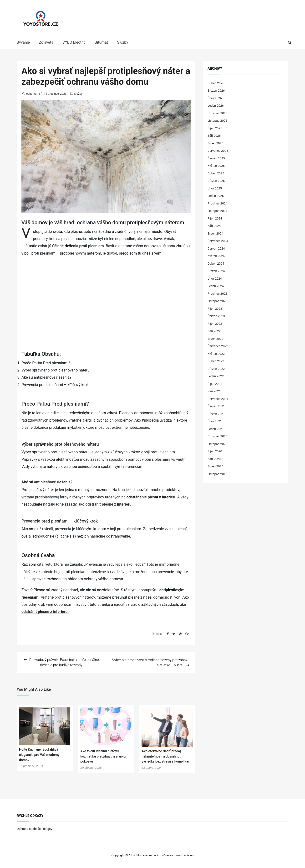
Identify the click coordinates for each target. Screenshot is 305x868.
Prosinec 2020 (217, 436)
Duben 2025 (216, 173)
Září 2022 (214, 331)
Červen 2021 (216, 406)
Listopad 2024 (217, 211)
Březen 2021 (216, 414)
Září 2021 (214, 391)
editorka (31, 94)
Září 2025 (214, 136)
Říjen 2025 (215, 128)
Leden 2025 (216, 196)
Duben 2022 (216, 361)
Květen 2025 (216, 166)
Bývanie (23, 42)
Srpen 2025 (215, 143)
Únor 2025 (215, 188)
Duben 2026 (216, 83)
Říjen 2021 (215, 384)
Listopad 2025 (217, 121)
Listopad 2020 (217, 444)
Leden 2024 (216, 286)
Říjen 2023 (215, 309)
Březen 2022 (216, 369)
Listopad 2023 (217, 301)
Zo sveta (46, 42)
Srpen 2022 (215, 339)
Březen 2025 (216, 181)
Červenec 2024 (218, 241)
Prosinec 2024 (217, 203)
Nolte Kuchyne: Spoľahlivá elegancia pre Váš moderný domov (39, 755)
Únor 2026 (215, 98)
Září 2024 (214, 226)
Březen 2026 (216, 91)
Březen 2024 (216, 271)
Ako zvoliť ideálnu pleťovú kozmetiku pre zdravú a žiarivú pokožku (103, 756)
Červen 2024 (216, 248)
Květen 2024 (216, 256)
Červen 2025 (216, 158)
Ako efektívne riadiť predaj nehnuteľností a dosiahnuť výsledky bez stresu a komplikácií (166, 756)
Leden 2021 (216, 429)
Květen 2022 (216, 354)
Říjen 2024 (215, 218)
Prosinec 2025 (217, 113)
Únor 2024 (215, 279)
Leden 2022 (216, 376)
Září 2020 (214, 459)
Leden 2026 (216, 106)
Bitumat (101, 42)
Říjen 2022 (215, 324)
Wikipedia (150, 420)
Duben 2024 (216, 264)
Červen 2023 (216, 316)
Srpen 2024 (215, 233)
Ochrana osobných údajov (34, 829)
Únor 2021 (215, 421)
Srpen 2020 (215, 466)
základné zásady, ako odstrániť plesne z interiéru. (91, 504)
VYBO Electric (74, 42)
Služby (123, 42)
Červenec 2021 (218, 399)
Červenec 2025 (218, 151)
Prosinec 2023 (217, 294)
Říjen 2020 (215, 451)
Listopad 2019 (217, 474)
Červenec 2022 (218, 346)
